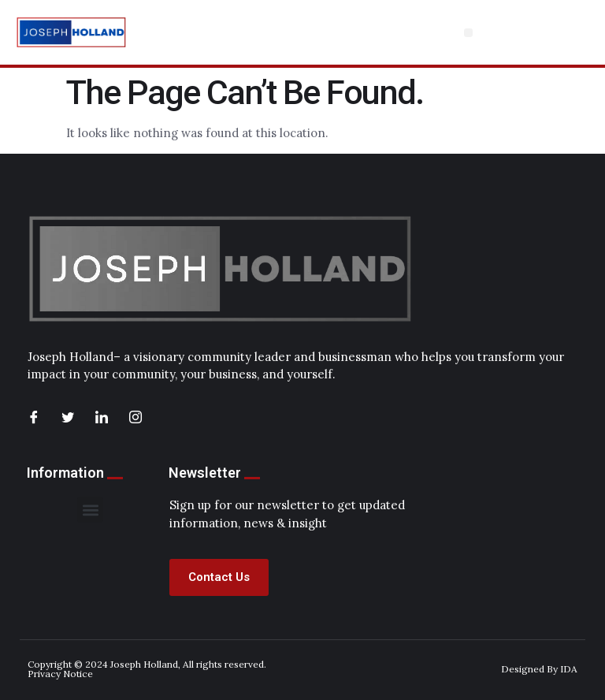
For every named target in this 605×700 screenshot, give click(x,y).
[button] (468, 33)
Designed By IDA (539, 669)
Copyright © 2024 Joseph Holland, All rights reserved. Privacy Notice (147, 669)
